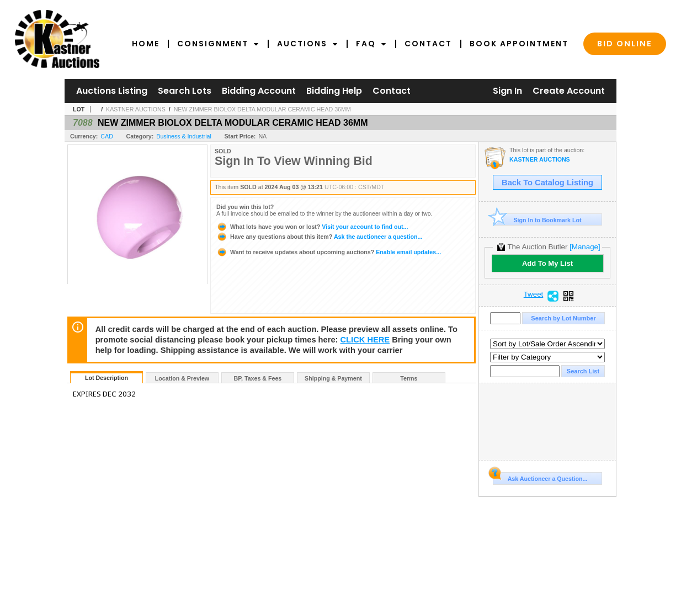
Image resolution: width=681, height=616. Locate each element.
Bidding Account (259, 91)
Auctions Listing (112, 91)
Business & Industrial (184, 136)
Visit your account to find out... (312, 227)
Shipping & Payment (333, 378)
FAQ (371, 44)
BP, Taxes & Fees (258, 378)
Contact (428, 44)
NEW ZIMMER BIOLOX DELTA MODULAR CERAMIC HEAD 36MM (262, 109)
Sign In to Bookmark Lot (537, 220)
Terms (409, 378)
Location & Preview (182, 378)
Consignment (218, 44)
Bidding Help (334, 91)
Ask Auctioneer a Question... (540, 477)
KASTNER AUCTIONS (136, 109)
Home (146, 44)
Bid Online (625, 44)
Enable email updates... (329, 252)
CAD (107, 136)
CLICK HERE (365, 340)
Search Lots (185, 91)
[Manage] (585, 247)
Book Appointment (519, 44)
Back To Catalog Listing (547, 183)
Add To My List (547, 263)
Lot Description (107, 378)
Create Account (569, 91)
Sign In (507, 91)
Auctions (308, 44)
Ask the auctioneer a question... (319, 237)
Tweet (534, 294)
